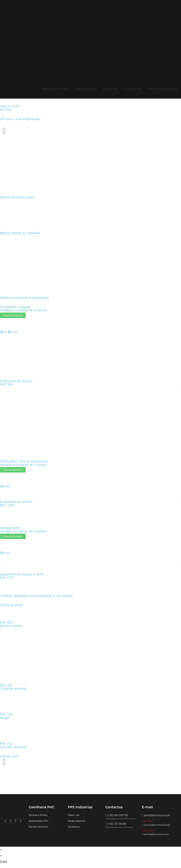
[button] (1, 389)
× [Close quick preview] (1, 850)
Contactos (133, 89)
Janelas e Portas (55, 89)
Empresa (110, 89)
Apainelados (86, 89)
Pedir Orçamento (163, 89)
